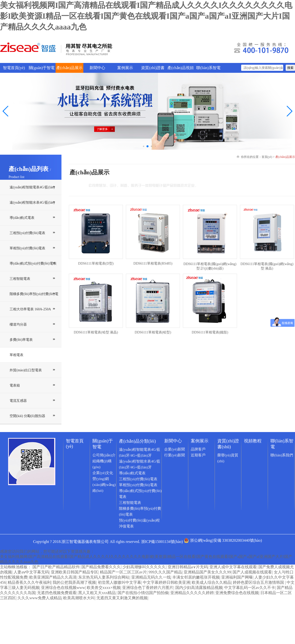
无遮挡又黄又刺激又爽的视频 (122, 598)
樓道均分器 (18, 324)
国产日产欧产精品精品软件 (56, 567)
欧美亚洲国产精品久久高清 (53, 577)
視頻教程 (253, 441)
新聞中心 (97, 68)
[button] (289, 111)
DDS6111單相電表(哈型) (153, 332)
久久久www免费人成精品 (39, 598)
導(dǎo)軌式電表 (22, 218)
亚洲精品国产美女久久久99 (207, 572)
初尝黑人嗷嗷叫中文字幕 (119, 582)
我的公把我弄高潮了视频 (74, 582)
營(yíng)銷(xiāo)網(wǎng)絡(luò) (104, 485)
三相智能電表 (20, 279)
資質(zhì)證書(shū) (153, 69)
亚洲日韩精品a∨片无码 (188, 567)
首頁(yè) (267, 157)
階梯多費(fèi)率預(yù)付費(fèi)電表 (34, 301)
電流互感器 (18, 401)
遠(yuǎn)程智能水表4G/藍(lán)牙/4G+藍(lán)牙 (32, 210)
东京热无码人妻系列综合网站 (104, 577)
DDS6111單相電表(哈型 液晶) (96, 332)
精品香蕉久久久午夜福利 (29, 582)
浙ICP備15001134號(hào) (162, 542)
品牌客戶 (198, 449)
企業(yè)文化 (103, 473)
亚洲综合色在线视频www (63, 588)
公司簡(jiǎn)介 (104, 455)
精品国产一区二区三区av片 (123, 572)
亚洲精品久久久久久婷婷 (192, 593)
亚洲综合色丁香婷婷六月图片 (148, 588)
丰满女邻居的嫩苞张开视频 (196, 577)
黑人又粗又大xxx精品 (97, 593)
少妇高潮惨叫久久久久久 (144, 567)
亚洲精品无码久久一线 (151, 577)
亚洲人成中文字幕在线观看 (233, 567)
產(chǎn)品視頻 (181, 68)
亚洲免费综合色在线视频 (237, 593)
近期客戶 (198, 455)
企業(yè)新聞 (175, 449)
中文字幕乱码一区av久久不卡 (250, 588)
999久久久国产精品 (165, 572)
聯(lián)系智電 (208, 68)
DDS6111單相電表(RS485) (153, 263)
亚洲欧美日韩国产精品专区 (74, 572)
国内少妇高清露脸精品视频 (199, 588)
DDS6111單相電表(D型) (96, 263)
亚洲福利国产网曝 (237, 577)
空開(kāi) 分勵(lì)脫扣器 (27, 416)
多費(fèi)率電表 (21, 340)
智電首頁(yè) (14, 68)
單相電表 (16, 355)
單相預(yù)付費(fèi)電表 (27, 248)
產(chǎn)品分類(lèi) (137, 441)
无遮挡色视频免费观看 (57, 593)
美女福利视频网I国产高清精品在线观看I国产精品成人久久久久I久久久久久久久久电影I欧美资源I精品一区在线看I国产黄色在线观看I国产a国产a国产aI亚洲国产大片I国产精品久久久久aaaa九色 (146, 16)
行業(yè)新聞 (175, 455)
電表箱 (15, 385)
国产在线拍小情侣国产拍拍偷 (143, 593)
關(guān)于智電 (42, 68)
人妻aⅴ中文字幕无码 (31, 572)
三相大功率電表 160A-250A (30, 309)
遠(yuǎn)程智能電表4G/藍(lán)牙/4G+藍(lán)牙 (32, 195)
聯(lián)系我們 (282, 455)
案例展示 (125, 68)
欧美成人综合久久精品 (211, 582)
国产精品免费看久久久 (101, 567)
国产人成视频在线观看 (252, 572)
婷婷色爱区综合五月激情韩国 (259, 582)
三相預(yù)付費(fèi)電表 (27, 233)
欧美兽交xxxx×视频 (104, 588)
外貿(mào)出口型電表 (26, 370)
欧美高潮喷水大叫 (79, 598)
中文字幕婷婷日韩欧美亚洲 (166, 582)
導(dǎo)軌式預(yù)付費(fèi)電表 (33, 263)
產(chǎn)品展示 (69, 68)
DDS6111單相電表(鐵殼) (210, 332)
